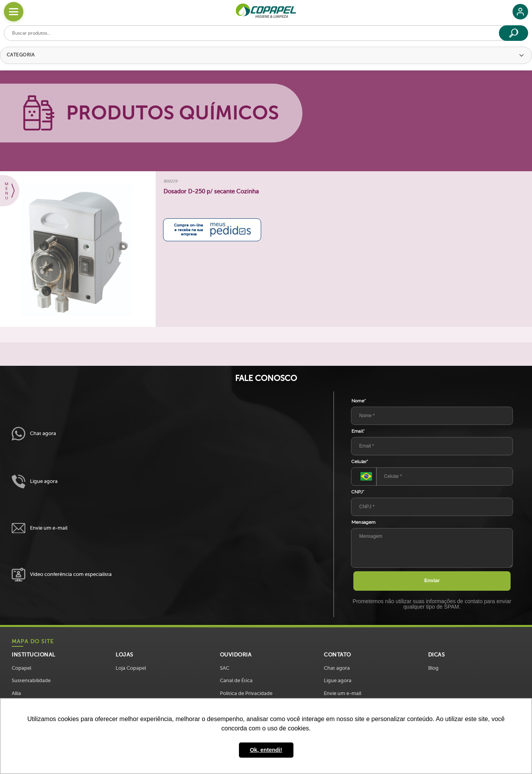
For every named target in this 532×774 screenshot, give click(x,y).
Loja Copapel (131, 668)
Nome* (359, 401)
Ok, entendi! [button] (266, 750)
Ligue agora (35, 482)
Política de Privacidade (246, 693)
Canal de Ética (236, 680)
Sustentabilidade (31, 680)
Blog (433, 668)
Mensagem (363, 522)
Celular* (360, 462)
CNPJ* (358, 492)
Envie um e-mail (40, 528)
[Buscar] (514, 33)
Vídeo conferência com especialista (62, 575)
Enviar (432, 580)
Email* (358, 431)
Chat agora (34, 434)
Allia (16, 693)
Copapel (21, 668)
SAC (225, 668)
